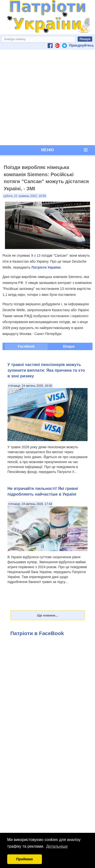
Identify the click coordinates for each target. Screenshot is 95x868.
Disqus (69, 346)
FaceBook (26, 346)
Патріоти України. (47, 267)
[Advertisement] (47, 98)
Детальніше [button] (57, 846)
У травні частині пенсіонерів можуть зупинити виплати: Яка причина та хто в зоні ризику (46, 370)
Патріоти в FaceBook (37, 633)
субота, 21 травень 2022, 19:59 (25, 196)
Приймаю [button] (25, 859)
